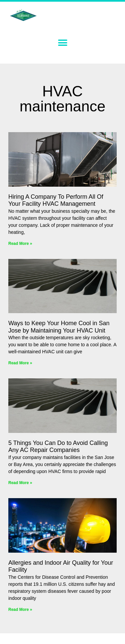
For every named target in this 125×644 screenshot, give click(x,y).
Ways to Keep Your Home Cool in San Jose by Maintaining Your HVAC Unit (59, 327)
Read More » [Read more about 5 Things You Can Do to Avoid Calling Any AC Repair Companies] (20, 483)
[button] (62, 43)
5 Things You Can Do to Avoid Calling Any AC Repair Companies (58, 447)
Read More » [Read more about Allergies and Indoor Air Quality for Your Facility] (20, 610)
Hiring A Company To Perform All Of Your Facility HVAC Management (56, 200)
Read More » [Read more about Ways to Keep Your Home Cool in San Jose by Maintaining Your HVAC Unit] (20, 363)
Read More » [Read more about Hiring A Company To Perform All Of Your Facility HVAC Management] (20, 244)
